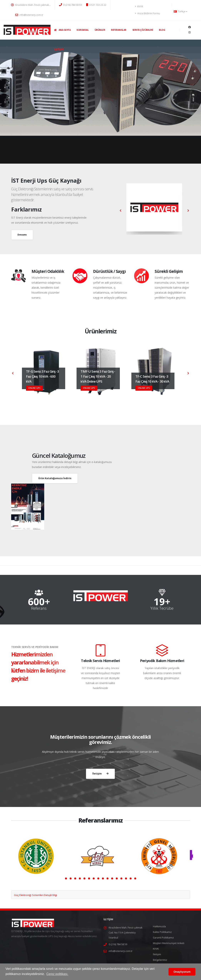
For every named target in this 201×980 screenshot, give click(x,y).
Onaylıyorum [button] (182, 972)
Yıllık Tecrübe (162, 608)
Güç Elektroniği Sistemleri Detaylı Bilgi (35, 895)
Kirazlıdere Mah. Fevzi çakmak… (31, 5)
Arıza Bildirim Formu (148, 13)
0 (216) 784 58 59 (70, 5)
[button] (66, 878)
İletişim (59, 49)
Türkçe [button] (180, 11)
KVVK (139, 6)
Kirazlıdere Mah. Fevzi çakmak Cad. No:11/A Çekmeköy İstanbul (126, 933)
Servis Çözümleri (143, 30)
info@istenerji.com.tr (29, 15)
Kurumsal (83, 30)
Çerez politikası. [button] (57, 974)
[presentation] (13, 373)
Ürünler (100, 30)
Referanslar (119, 30)
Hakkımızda (159, 926)
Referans (39, 608)
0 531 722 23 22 (96, 5)
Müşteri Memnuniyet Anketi (169, 943)
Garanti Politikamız (163, 938)
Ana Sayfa (62, 30)
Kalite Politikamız (162, 932)
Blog (162, 30)
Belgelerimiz (160, 960)
